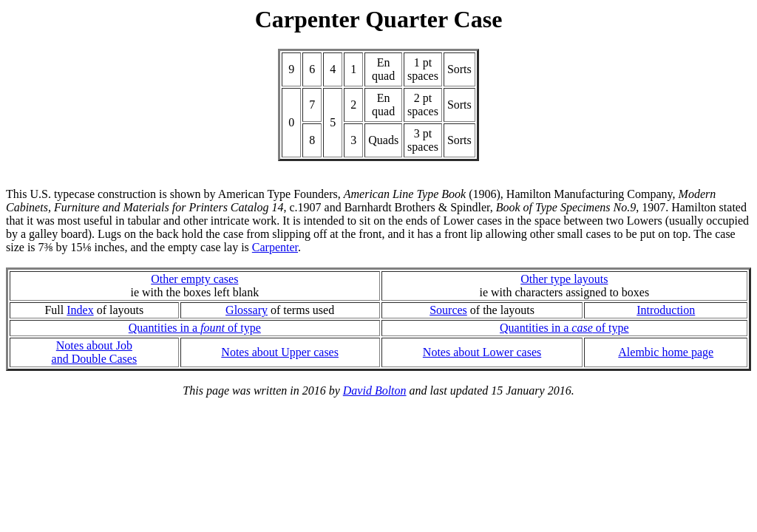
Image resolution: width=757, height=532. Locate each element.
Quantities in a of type (195, 328)
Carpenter (275, 247)
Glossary (247, 310)
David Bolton (375, 391)
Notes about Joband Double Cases (95, 352)
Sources (448, 310)
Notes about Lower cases (482, 352)
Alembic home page (666, 352)
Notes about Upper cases (280, 352)
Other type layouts (564, 279)
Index (80, 310)
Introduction (666, 310)
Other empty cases (194, 279)
